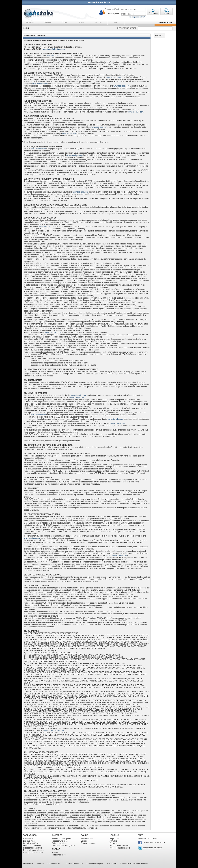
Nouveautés (28, 839)
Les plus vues (29, 841)
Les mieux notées (30, 843)
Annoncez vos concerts (119, 846)
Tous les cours (87, 839)
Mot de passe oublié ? (137, 17)
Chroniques (114, 843)
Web (116, 22)
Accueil (26, 28)
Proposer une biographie (120, 848)
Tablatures (30, 22)
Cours (82, 22)
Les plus (99, 22)
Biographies (115, 839)
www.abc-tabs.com (55, 56)
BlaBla (65, 22)
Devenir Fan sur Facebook (154, 843)
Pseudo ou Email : (113, 9)
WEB (141, 835)
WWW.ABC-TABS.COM (54, 731)
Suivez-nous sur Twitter (153, 848)
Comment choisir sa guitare (63, 846)
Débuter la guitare (59, 843)
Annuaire (113, 841)
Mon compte (28, 864)
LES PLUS (115, 835)
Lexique (84, 841)
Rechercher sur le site (99, 2)
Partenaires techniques (148, 839)
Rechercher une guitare (62, 839)
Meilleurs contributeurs (33, 846)
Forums (55, 853)
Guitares (47, 22)
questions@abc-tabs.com (54, 49)
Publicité (40, 864)
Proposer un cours (88, 843)
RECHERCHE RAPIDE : (127, 28)
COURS (84, 835)
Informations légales (95, 864)
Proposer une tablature (33, 848)
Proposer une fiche (60, 841)
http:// (117, 555)
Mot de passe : (114, 13)
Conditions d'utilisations (73, 864)
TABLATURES (30, 835)
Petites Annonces (59, 855)
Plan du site (112, 864)
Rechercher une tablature (34, 850)
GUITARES (57, 835)
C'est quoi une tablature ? (34, 853)
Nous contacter (54, 864)
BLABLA (56, 849)
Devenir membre (165, 22)
